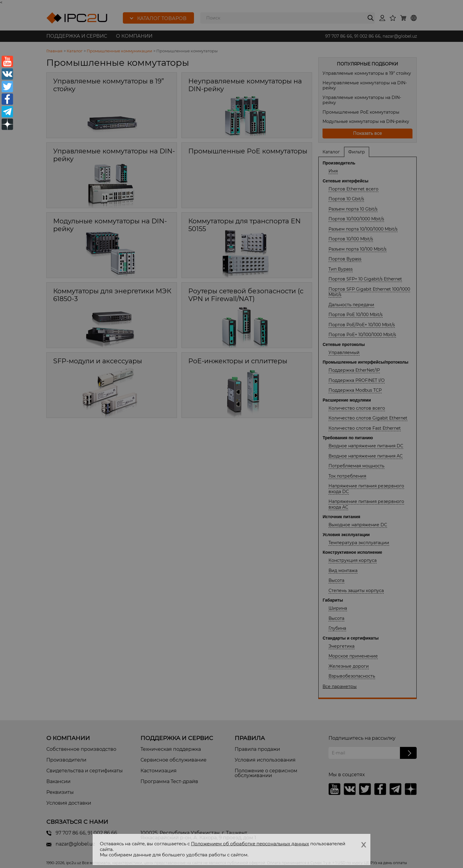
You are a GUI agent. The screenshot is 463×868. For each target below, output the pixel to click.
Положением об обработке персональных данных (250, 844)
